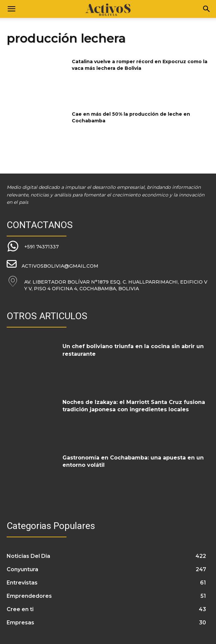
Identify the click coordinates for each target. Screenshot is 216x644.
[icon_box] (33, 247)
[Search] (207, 9)
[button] (11, 9)
